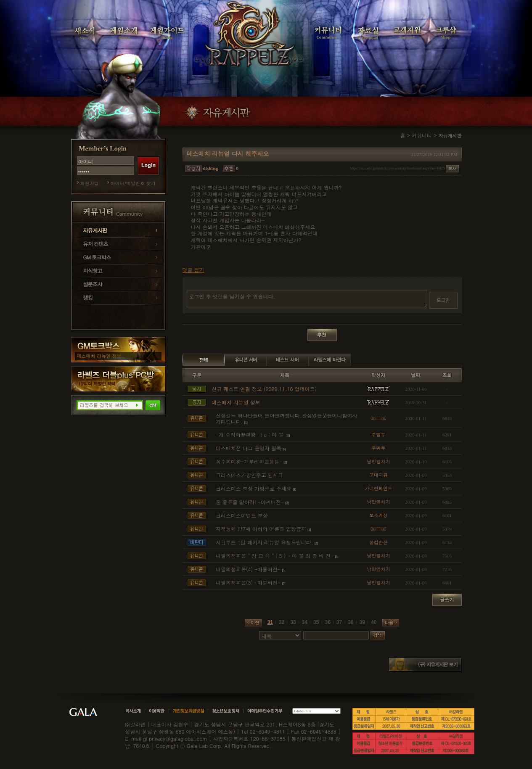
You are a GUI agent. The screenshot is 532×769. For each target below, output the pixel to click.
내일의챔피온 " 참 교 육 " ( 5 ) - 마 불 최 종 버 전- (275, 556)
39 (362, 622)
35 (316, 622)
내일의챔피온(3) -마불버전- (248, 583)
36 (328, 622)
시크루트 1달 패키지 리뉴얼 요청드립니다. (265, 542)
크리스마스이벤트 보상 (242, 515)
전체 (204, 360)
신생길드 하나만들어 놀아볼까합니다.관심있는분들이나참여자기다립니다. (287, 419)
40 (374, 622)
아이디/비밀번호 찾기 (133, 183)
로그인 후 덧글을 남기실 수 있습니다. (307, 299)
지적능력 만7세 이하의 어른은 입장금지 (261, 529)
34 (305, 622)
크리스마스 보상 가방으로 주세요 (254, 488)
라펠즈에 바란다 (330, 360)
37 (339, 622)
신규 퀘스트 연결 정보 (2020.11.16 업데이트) (264, 389)
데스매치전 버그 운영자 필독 (249, 448)
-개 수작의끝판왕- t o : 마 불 (250, 435)
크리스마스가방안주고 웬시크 (249, 475)
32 (282, 622)
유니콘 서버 (246, 360)
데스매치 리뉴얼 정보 (99, 356)
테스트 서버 (288, 360)
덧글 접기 (193, 270)
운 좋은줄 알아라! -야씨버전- (250, 502)
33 (293, 622)
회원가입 (90, 183)
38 (351, 622)
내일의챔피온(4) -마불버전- (248, 569)
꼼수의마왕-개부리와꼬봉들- (249, 461)
